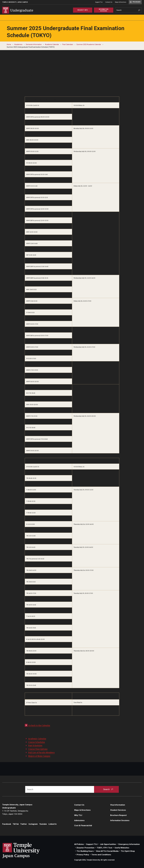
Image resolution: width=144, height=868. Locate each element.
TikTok (16, 824)
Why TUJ (78, 815)
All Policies (79, 844)
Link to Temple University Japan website (25, 850)
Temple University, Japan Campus (15, 2)
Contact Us (109, 2)
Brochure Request (118, 815)
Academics (18, 44)
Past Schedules (35, 745)
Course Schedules (37, 742)
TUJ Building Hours (85, 851)
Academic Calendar (52, 44)
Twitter (24, 824)
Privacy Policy (83, 855)
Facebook (7, 824)
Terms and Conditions (101, 855)
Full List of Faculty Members (41, 752)
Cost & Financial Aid (83, 825)
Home (9, 44)
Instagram (33, 824)
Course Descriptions (38, 749)
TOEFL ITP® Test (105, 848)
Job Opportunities (108, 844)
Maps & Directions (121, 2)
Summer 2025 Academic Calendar (89, 44)
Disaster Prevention (85, 848)
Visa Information (118, 805)
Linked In (53, 824)
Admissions (79, 820)
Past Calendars (68, 44)
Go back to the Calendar (39, 725)
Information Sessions (120, 820)
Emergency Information (129, 844)
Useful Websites (122, 848)
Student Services (118, 810)
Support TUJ (99, 2)
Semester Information (34, 44)
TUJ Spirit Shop (128, 851)
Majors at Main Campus (39, 756)
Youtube (43, 824)
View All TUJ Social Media (107, 851)
